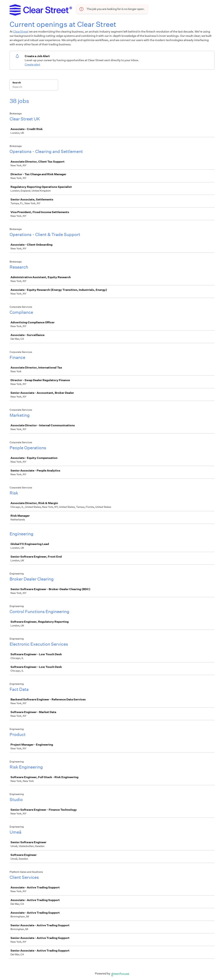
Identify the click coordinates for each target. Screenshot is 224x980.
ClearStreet (21, 32)
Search (17, 83)
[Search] (34, 87)
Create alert (32, 64)
